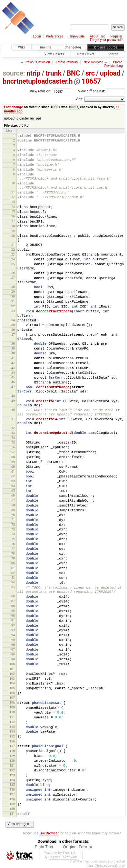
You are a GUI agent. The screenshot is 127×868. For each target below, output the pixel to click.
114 (12, 732)
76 (13, 544)
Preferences (55, 36)
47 (13, 387)
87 (13, 601)
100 (12, 664)
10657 (91, 81)
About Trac (97, 36)
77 (13, 549)
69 (13, 510)
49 (13, 401)
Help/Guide (76, 36)
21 (13, 245)
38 (13, 344)
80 (13, 563)
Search (113, 54)
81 (13, 568)
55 (13, 442)
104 (12, 683)
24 (13, 259)
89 (13, 611)
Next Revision (94, 62)
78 (13, 554)
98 (13, 654)
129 (12, 804)
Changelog (73, 47)
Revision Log (114, 66)
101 (12, 669)
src (90, 73)
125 (12, 784)
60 (13, 467)
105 (12, 688)
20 (13, 236)
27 (13, 278)
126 (12, 789)
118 (12, 751)
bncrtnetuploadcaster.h (38, 81)
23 (13, 254)
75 (13, 539)
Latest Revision (67, 62)
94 (13, 635)
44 (13, 373)
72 (13, 524)
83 (13, 577)
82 (13, 573)
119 (12, 756)
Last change (13, 107)
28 (13, 287)
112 (12, 722)
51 (13, 419)
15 (13, 211)
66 (13, 495)
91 (13, 620)
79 (13, 558)
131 (12, 814)
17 (13, 221)
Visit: (79, 99)
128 (12, 799)
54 (13, 438)
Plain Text (44, 847)
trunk (53, 73)
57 (13, 452)
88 (13, 606)
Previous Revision (37, 62)
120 (12, 761)
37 (13, 335)
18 (13, 226)
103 (12, 679)
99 (13, 659)
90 (13, 616)
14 (13, 207)
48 (13, 396)
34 (13, 320)
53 (13, 433)
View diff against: (102, 91)
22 (13, 250)
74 (13, 534)
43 (13, 368)
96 (13, 645)
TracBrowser (49, 833)
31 (13, 301)
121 (12, 765)
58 (13, 457)
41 (13, 358)
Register (117, 36)
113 (12, 727)
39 (13, 348)
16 (13, 216)
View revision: (41, 91)
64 (13, 486)
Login (37, 36)
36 (13, 330)
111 (12, 717)
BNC (73, 73)
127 (12, 794)
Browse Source (106, 47)
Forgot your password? (106, 40)
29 (13, 292)
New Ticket (86, 54)
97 (13, 649)
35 (13, 325)
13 (13, 202)
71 (13, 520)
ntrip (33, 73)
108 (12, 702)
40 (13, 353)
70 (13, 515)
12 (13, 197)
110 (12, 712)
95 (13, 640)
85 (13, 587)
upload (110, 73)
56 (13, 447)
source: (14, 73)
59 (13, 462)
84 (13, 582)
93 (13, 630)
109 (12, 707)
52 (13, 428)
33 (13, 311)
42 (13, 363)
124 (12, 780)
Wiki (21, 47)
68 (13, 505)
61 (13, 471)
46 (13, 382)
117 (12, 746)
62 (13, 476)
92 (13, 625)
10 (13, 183)
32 (13, 306)
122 (12, 770)
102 (12, 674)
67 (13, 500)
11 (13, 192)
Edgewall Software (63, 857)
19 (13, 231)
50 (13, 410)
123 (12, 775)
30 (13, 296)
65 (13, 491)
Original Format (78, 847)
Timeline (45, 47)
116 (12, 741)
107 (12, 698)
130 (12, 809)
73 (13, 529)
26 (13, 273)
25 (13, 264)
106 (12, 693)
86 (13, 596)
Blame (118, 62)
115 (12, 736)
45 (13, 377)
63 (13, 481)
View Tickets (54, 54)
